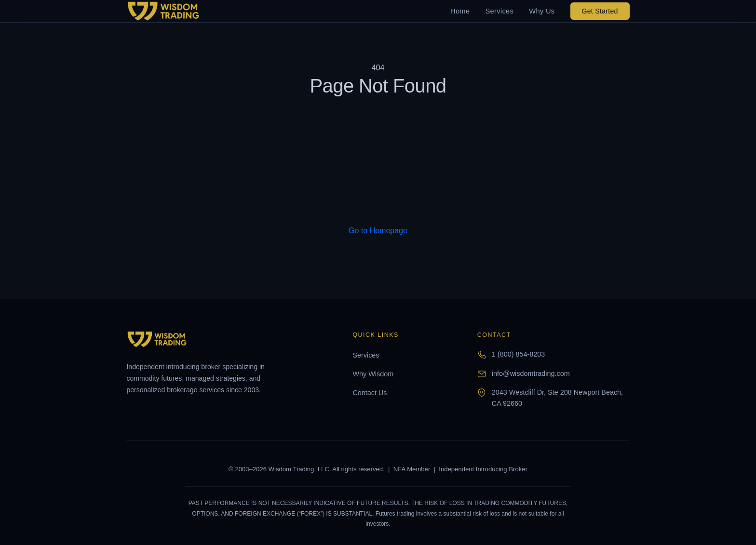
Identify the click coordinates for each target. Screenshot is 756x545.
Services (499, 11)
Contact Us (370, 393)
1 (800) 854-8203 (518, 354)
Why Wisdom (373, 374)
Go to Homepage (378, 231)
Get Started (600, 11)
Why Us (542, 11)
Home (460, 11)
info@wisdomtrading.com (531, 373)
